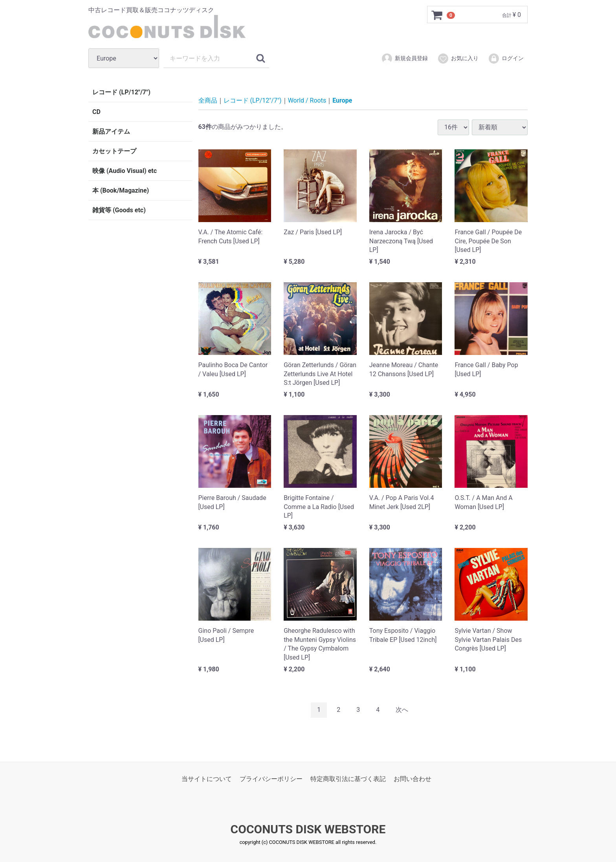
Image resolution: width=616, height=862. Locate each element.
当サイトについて (207, 778)
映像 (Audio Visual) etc (125, 171)
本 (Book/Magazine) (121, 190)
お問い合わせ (412, 778)
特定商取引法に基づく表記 (348, 778)
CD (96, 112)
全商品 (208, 100)
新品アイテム (111, 131)
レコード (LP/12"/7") (121, 92)
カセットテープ (114, 151)
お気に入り (458, 59)
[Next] (402, 710)
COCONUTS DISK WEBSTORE (308, 829)
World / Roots (307, 100)
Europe (342, 100)
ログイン (506, 59)
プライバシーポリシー (271, 778)
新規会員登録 (404, 59)
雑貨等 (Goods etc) (119, 210)
